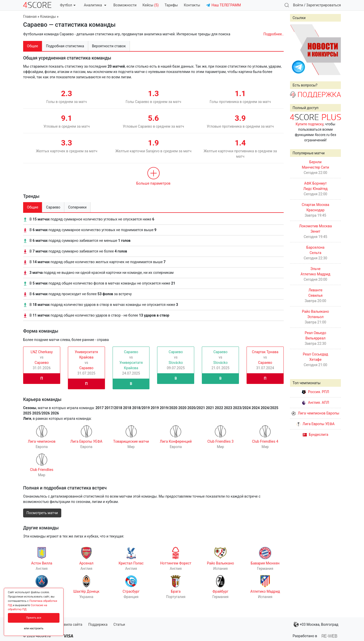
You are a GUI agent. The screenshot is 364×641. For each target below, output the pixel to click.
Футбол (68, 5)
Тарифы (171, 5)
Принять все (34, 618)
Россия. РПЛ (315, 392)
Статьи (119, 624)
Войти (298, 5)
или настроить (34, 628)
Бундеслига (316, 435)
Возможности (125, 5)
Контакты (192, 5)
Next (334, 50)
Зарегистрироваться (324, 5)
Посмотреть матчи (42, 513)
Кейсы (150, 5)
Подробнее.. (274, 34)
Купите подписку (310, 124)
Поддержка (98, 624)
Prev (297, 50)
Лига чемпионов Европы (315, 413)
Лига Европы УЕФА (315, 424)
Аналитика (95, 5)
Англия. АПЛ (315, 403)
